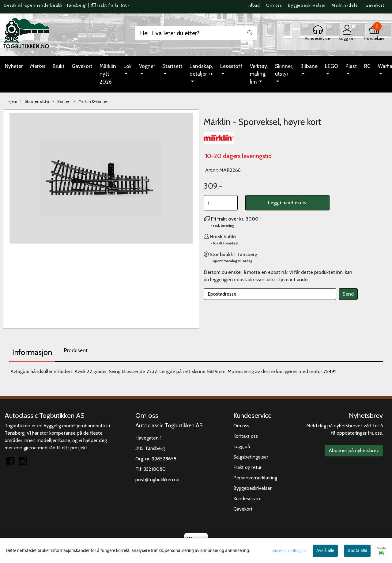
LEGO (332, 66)
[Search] (196, 33)
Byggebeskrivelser (307, 5)
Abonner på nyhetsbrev (354, 450)
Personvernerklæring (255, 478)
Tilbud (253, 5)
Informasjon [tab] (32, 352)
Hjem (12, 102)
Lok (128, 66)
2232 (152, 371)
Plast (351, 66)
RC (367, 66)
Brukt (58, 66)
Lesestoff (231, 66)
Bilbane (309, 66)
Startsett (172, 66)
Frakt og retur (247, 467)
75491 (330, 371)
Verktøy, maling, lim (259, 74)
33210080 (155, 469)
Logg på (242, 446)
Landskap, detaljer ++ (201, 70)
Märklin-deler (345, 5)
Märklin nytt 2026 (108, 74)
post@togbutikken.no (157, 480)
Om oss (274, 5)
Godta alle (357, 550)
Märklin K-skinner (91, 102)
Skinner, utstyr (284, 70)
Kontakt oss (246, 436)
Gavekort (375, 5)
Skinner (62, 102)
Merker (38, 66)
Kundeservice (247, 499)
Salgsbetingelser (251, 457)
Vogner (147, 66)
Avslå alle (325, 550)
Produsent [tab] (76, 350)
